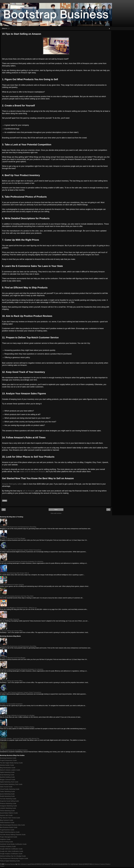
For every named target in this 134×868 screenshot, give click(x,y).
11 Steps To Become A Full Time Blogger (13, 538)
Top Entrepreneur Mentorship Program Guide (14, 858)
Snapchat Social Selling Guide (9, 801)
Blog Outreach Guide (7, 820)
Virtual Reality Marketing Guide (10, 789)
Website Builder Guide (7, 765)
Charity (107, 864)
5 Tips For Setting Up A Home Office (11, 631)
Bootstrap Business (10, 864)
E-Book (55, 864)
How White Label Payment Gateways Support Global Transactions (21, 550)
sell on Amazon (28, 491)
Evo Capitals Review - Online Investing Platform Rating (17, 727)
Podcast (46, 864)
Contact (2, 866)
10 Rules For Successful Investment (11, 704)
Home (56, 510)
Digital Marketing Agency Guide (10, 832)
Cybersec (97, 864)
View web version (56, 513)
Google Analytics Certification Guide (11, 854)
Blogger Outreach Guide (8, 780)
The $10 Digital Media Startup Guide (11, 763)
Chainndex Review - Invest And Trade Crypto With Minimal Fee (20, 738)
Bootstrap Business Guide (8, 758)
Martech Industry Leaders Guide (10, 770)
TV (51, 864)
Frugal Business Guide (7, 830)
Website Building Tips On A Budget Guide (13, 856)
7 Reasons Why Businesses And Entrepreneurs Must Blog (18, 527)
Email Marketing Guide (7, 775)
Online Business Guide (7, 823)
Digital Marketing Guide (7, 772)
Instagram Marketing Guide (8, 806)
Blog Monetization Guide (8, 768)
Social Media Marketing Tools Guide (11, 784)
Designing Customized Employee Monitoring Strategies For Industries (22, 561)
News (33, 864)
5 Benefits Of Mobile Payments (10, 619)
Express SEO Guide (6, 815)
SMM (86, 864)
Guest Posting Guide (6, 842)
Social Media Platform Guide (9, 813)
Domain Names (78, 864)
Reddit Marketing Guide (7, 796)
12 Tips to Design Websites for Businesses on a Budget (17, 715)
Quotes (61, 864)
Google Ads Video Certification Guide (12, 851)
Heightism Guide (5, 839)
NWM (38, 864)
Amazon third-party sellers (12, 484)
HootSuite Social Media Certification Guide (13, 844)
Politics (91, 864)
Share (5, 501)
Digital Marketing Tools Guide (9, 782)
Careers (102, 864)
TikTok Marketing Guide (7, 811)
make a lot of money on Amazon (32, 472)
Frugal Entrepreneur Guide (8, 760)
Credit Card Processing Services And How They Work (17, 596)
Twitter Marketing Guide (7, 791)
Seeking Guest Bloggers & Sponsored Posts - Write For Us (18, 608)
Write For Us (68, 864)
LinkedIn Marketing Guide (8, 808)
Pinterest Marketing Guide (8, 803)
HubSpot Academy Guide (8, 846)
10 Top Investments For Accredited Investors (14, 750)
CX (42, 864)
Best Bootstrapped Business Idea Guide (12, 825)
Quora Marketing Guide (7, 794)
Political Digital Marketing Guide (10, 861)
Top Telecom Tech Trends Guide (10, 818)
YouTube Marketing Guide (8, 799)
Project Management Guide (9, 837)
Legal (29, 864)
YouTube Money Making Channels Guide (13, 835)
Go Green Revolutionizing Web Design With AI (14, 573)
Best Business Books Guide (9, 827)
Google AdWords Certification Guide (11, 849)
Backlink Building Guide (7, 777)
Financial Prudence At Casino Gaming (12, 585)
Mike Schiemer (22, 864)
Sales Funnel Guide (6, 787)
